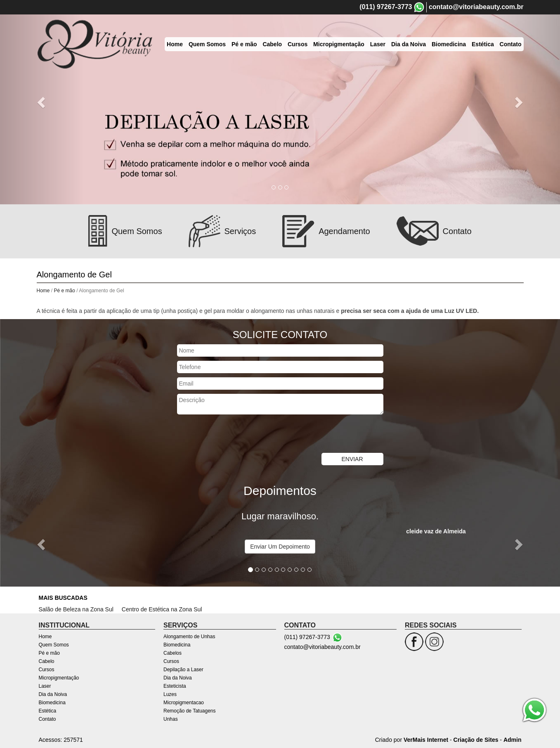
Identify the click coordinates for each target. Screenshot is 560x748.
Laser (45, 686)
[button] (42, 102)
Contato (47, 719)
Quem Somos (54, 645)
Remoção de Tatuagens (190, 711)
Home (43, 291)
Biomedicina (52, 703)
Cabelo (47, 661)
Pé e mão (65, 291)
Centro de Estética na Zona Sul (162, 609)
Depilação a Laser (183, 670)
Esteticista (175, 686)
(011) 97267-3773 (386, 7)
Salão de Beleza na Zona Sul (76, 609)
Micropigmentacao (184, 703)
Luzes (170, 694)
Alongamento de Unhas (189, 637)
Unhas (171, 719)
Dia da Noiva (53, 694)
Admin (513, 740)
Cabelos (172, 653)
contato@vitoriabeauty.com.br (476, 7)
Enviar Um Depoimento (280, 547)
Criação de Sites (476, 740)
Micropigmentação (59, 678)
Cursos (47, 670)
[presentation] (240, 435)
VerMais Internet (426, 740)
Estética (48, 711)
